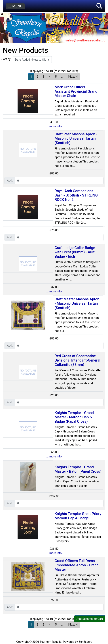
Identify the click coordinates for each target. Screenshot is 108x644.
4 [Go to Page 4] (50, 77)
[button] (99, 6)
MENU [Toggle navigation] (15, 6)
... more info (54, 126)
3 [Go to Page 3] (44, 77)
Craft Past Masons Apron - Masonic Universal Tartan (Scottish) (76, 138)
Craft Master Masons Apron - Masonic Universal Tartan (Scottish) (77, 303)
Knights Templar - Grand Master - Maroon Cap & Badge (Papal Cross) (74, 417)
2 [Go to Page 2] (37, 77)
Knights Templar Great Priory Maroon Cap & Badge (78, 516)
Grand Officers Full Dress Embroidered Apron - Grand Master (77, 565)
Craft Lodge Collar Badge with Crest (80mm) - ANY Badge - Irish (75, 252)
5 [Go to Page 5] (56, 77)
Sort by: (6, 59)
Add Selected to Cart (90, 619)
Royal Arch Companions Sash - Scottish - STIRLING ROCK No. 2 (76, 195)
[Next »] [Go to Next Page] (73, 77)
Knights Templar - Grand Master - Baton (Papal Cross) (78, 469)
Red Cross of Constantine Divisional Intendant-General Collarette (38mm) (78, 360)
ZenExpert (85, 642)
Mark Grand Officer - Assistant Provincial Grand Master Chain (76, 91)
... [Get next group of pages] (62, 77)
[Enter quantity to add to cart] (59, 181)
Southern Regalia (51, 642)
